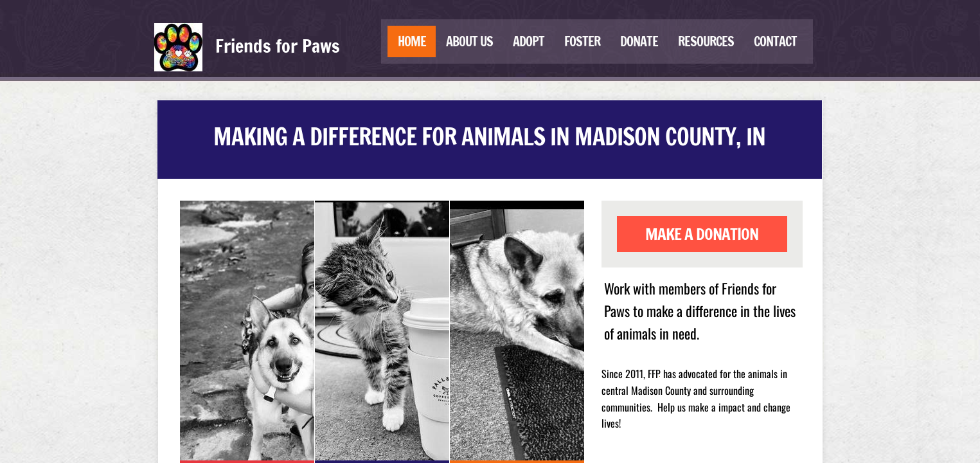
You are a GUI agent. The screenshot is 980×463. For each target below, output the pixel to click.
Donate (639, 41)
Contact (775, 41)
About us (469, 41)
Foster (582, 41)
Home (412, 41)
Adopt (529, 41)
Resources (706, 41)
